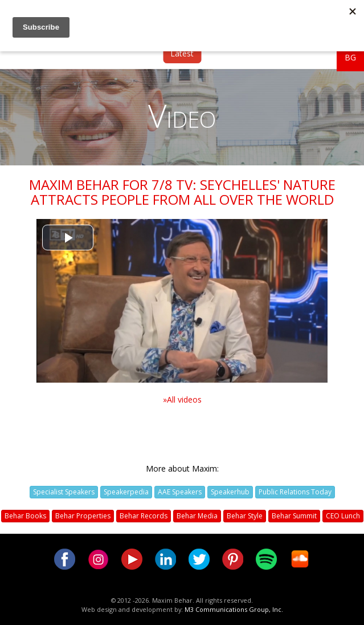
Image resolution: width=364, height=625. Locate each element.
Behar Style (245, 516)
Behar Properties (83, 516)
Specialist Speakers (64, 492)
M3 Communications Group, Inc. (234, 609)
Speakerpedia (126, 492)
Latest (182, 53)
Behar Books (25, 516)
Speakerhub (230, 492)
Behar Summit (294, 516)
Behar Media (197, 516)
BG (350, 57)
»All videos (182, 399)
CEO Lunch (343, 516)
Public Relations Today (295, 492)
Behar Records (144, 516)
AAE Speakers (180, 492)
